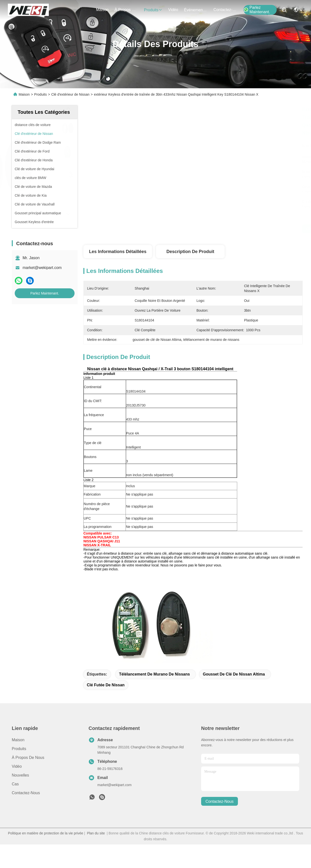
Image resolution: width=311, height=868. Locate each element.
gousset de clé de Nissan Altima (234, 674)
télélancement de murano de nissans (154, 674)
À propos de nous (126, 10)
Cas (15, 784)
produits (153, 10)
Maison (102, 10)
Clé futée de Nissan (106, 685)
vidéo (173, 10)
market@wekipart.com (42, 268)
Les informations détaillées (118, 252)
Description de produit (190, 252)
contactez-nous (225, 10)
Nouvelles (20, 775)
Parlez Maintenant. (257, 10)
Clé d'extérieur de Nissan (70, 94)
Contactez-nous (26, 793)
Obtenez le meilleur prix (238, 229)
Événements (196, 10)
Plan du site (96, 833)
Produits (40, 94)
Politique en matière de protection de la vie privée (45, 833)
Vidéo (17, 766)
